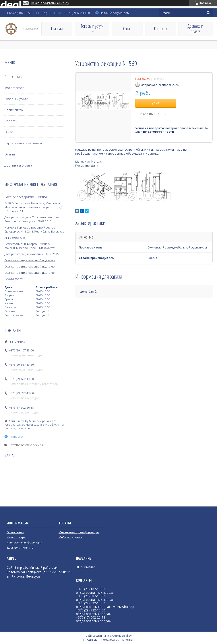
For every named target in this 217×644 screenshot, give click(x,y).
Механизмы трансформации (79, 532)
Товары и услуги (92, 26)
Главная (57, 29)
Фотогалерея (14, 88)
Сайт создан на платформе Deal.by (109, 636)
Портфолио (13, 77)
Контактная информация (24, 542)
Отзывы (10, 154)
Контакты (160, 29)
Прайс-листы (14, 110)
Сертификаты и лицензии (23, 143)
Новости (11, 121)
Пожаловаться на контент (118, 640)
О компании (15, 532)
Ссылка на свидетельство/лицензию (30, 260)
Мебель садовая (70, 537)
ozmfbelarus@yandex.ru (27, 445)
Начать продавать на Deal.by (50, 3)
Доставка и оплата (195, 29)
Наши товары (16, 537)
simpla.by (17, 436)
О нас (127, 29)
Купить (156, 103)
